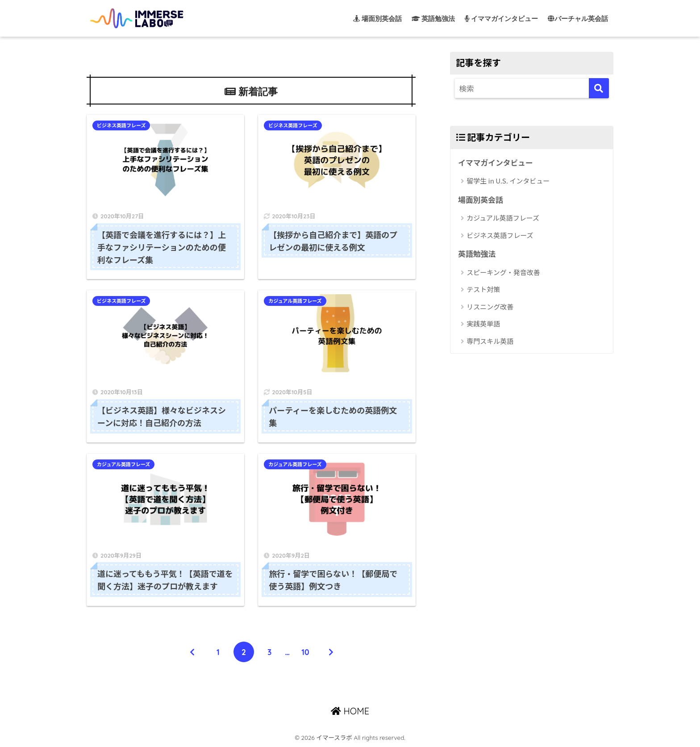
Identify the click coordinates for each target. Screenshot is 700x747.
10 (305, 652)
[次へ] (331, 652)
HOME (350, 711)
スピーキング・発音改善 (503, 272)
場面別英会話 (481, 200)
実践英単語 (483, 323)
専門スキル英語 (490, 341)
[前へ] (192, 652)
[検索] (599, 88)
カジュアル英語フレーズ (295, 301)
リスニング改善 (490, 307)
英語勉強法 (477, 254)
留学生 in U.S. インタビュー (508, 181)
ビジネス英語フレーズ (121, 125)
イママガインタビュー (496, 163)
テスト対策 (483, 289)
